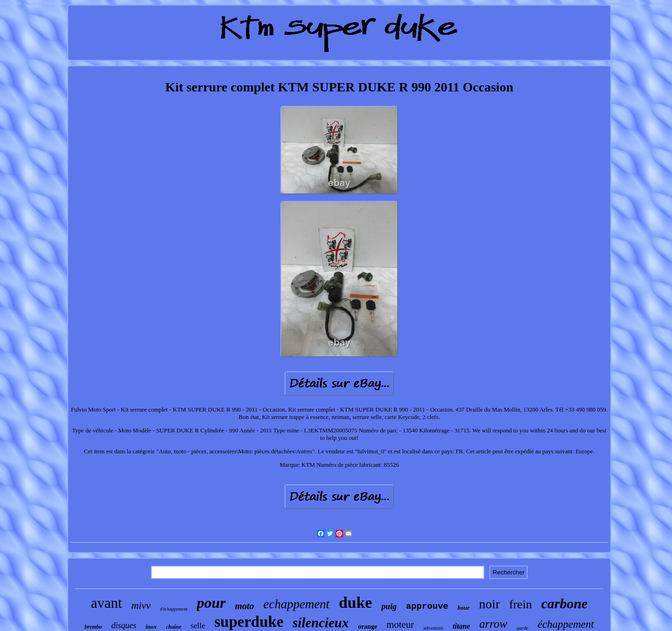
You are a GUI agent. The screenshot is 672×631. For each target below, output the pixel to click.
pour (211, 603)
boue (464, 608)
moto (244, 606)
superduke (249, 622)
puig (389, 606)
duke (355, 602)
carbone (564, 603)
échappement (565, 624)
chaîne (174, 627)
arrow (493, 624)
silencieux (321, 623)
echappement (296, 604)
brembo (93, 627)
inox (151, 627)
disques (124, 625)
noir (489, 604)
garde (522, 628)
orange (367, 627)
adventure (433, 628)
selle (198, 626)
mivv (141, 605)
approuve (427, 606)
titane (461, 626)
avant (107, 603)
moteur (400, 625)
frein (520, 604)
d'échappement (174, 609)
